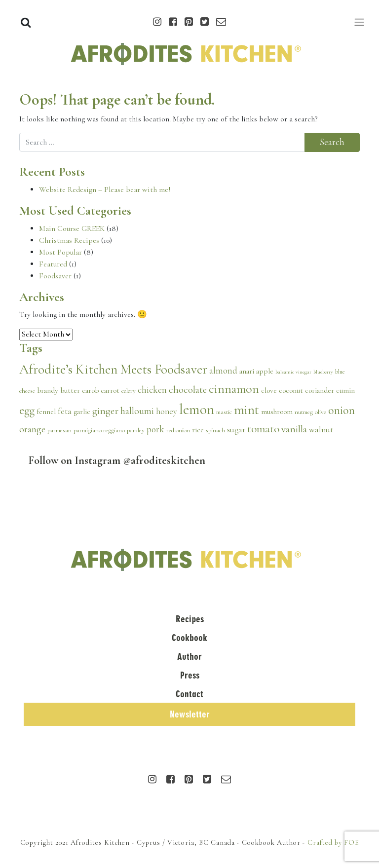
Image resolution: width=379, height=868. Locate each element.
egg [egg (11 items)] (27, 410)
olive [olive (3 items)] (321, 412)
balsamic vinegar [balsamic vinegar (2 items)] (293, 372)
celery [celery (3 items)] (129, 391)
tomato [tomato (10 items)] (263, 429)
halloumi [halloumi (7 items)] (137, 411)
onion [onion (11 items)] (341, 410)
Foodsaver (55, 276)
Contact (189, 694)
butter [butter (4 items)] (70, 390)
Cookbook (189, 638)
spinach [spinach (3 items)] (215, 430)
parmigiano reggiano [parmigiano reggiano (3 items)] (99, 430)
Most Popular (60, 252)
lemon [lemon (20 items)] (197, 409)
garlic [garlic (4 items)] (82, 412)
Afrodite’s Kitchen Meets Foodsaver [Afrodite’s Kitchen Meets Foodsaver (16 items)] (113, 369)
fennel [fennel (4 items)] (46, 412)
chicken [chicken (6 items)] (152, 390)
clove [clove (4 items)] (269, 390)
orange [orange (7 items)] (32, 429)
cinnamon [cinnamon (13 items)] (234, 389)
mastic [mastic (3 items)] (224, 412)
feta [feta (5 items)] (65, 411)
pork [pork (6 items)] (155, 429)
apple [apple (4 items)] (265, 371)
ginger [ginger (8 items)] (105, 411)
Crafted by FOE (333, 843)
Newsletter (190, 714)
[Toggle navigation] (359, 22)
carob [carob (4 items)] (90, 390)
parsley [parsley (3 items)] (136, 430)
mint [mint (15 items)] (246, 410)
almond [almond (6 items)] (223, 371)
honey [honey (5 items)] (167, 411)
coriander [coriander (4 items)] (320, 390)
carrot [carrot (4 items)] (110, 390)
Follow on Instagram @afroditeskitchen (117, 460)
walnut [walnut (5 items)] (321, 430)
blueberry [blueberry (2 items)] (323, 372)
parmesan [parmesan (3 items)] (59, 430)
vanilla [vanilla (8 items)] (294, 429)
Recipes (190, 619)
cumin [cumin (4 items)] (345, 390)
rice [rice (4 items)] (198, 430)
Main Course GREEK (72, 228)
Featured (53, 264)
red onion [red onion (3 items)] (178, 430)
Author (189, 657)
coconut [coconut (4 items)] (291, 390)
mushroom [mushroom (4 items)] (277, 412)
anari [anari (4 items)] (247, 371)
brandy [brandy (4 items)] (48, 390)
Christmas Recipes (69, 240)
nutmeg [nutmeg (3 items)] (304, 412)
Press (190, 675)
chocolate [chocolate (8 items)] (188, 389)
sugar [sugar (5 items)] (236, 430)
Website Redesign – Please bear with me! (105, 189)
